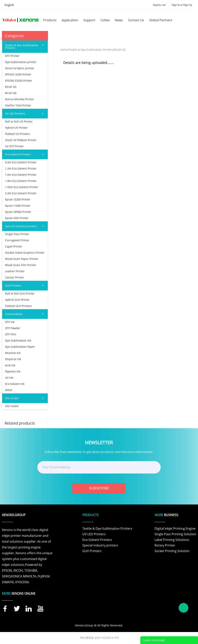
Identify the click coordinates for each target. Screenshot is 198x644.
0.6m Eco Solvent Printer (21, 162)
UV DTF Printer (14, 146)
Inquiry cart (159, 5)
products (50, 20)
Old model (12, 406)
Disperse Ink (13, 359)
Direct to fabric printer (20, 68)
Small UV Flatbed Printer (21, 140)
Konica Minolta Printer (20, 99)
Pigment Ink (13, 371)
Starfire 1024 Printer (18, 105)
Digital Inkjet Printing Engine (175, 528)
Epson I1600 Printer (18, 206)
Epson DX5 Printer (17, 218)
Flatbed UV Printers (17, 134)
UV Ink (9, 378)
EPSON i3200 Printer (18, 74)
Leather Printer (15, 271)
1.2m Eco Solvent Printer (21, 168)
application (70, 20)
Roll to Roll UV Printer (19, 121)
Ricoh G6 (11, 93)
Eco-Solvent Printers (97, 540)
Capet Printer (14, 246)
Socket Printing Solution (172, 551)
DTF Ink (10, 322)
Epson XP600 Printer (18, 212)
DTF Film (11, 334)
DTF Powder (13, 328)
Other (9, 390)
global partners (161, 20)
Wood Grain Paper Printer (22, 259)
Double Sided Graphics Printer (25, 253)
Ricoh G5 (11, 87)
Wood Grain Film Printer (21, 265)
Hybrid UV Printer (16, 128)
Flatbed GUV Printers (18, 306)
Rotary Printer (165, 545)
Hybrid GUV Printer (17, 300)
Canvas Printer (15, 277)
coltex (105, 20)
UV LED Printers (94, 534)
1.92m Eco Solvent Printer (22, 187)
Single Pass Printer (17, 234)
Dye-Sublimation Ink (18, 340)
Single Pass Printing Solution (175, 534)
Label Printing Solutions (172, 540)
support (89, 20)
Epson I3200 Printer (18, 199)
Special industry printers (100, 545)
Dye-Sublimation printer (21, 62)
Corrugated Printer (17, 240)
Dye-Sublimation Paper (20, 347)
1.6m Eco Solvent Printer (21, 175)
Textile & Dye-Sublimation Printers (91, 50)
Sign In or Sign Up (182, 5)
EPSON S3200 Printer (19, 81)
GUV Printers (92, 551)
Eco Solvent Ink (15, 384)
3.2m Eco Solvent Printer (21, 193)
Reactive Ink (13, 353)
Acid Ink (10, 365)
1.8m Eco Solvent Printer (21, 181)
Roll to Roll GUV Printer (20, 293)
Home (64, 50)
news (119, 20)
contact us (136, 20)
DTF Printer (12, 56)
